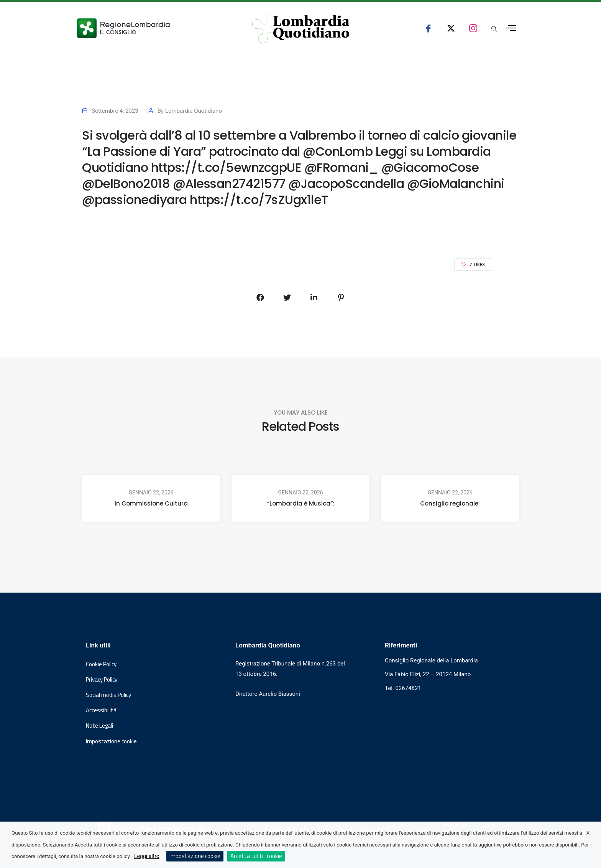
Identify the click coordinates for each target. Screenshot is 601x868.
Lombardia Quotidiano (194, 111)
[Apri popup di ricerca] (494, 30)
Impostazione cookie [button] (111, 741)
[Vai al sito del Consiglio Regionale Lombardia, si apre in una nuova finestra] (152, 28)
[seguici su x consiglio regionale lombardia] (451, 28)
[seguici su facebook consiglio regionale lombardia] (428, 28)
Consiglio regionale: (450, 503)
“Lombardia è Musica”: (301, 503)
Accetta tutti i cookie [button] (256, 856)
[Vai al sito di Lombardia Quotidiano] (301, 28)
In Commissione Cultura (151, 503)
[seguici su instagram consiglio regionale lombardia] (473, 28)
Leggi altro (147, 856)
